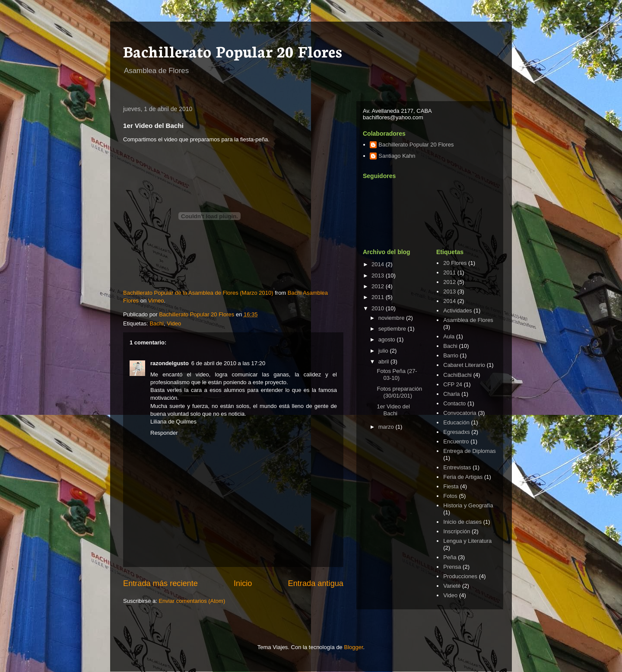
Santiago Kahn (397, 156)
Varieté (452, 586)
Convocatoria (460, 413)
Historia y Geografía (468, 505)
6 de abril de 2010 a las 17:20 (228, 363)
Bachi (157, 323)
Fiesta (451, 486)
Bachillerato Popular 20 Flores (233, 51)
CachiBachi (457, 375)
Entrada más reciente (160, 583)
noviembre (392, 318)
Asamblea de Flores (468, 320)
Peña (450, 557)
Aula (449, 336)
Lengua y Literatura (467, 541)
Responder (164, 433)
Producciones (460, 576)
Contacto (454, 403)
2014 (379, 264)
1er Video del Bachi (393, 410)
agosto (388, 339)
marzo (387, 427)
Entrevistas (457, 467)
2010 (379, 308)
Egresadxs (456, 432)
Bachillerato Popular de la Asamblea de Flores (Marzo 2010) (198, 293)
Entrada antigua (316, 583)
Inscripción (457, 531)
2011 (379, 297)
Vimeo (156, 301)
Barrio (451, 355)
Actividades (457, 311)
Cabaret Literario (464, 365)
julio (384, 351)
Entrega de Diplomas (469, 451)
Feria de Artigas (463, 477)
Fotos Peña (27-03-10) (397, 374)
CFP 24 (453, 384)
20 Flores (455, 263)
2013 (379, 275)
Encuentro (456, 441)
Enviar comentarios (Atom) (192, 601)
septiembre (393, 329)
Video (174, 323)
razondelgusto (170, 363)
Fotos (450, 496)
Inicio (243, 583)
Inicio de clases (462, 522)
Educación (456, 422)
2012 (379, 286)
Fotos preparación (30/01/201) (399, 392)
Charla (451, 394)
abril (384, 361)
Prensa (452, 567)
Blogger (353, 647)
